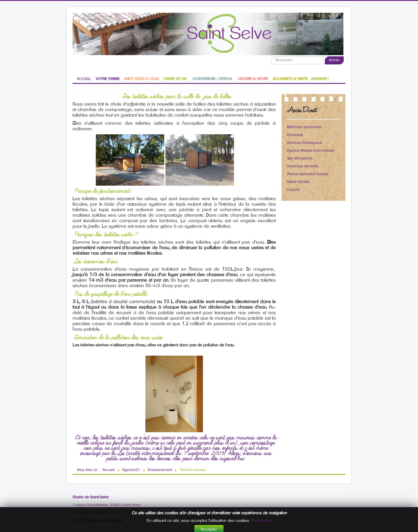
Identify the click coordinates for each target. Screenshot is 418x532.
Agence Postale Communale (311, 151)
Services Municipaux (305, 143)
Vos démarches (300, 159)
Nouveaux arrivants (303, 166)
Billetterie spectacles (304, 127)
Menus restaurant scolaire (308, 174)
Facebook (295, 135)
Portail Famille (298, 182)
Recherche (271, 56)
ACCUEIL (84, 79)
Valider (334, 60)
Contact (293, 190)
